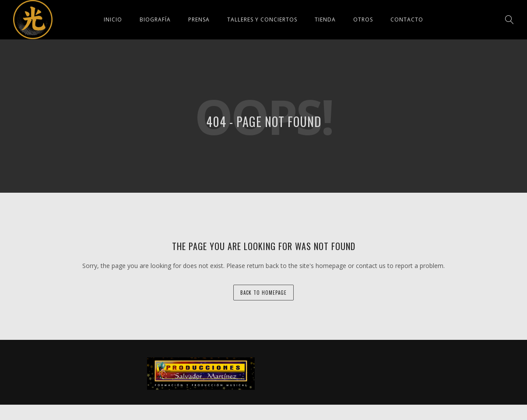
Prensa (199, 19)
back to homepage (263, 293)
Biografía (155, 19)
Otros (363, 19)
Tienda (325, 19)
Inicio (113, 19)
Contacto (407, 19)
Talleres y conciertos (262, 19)
